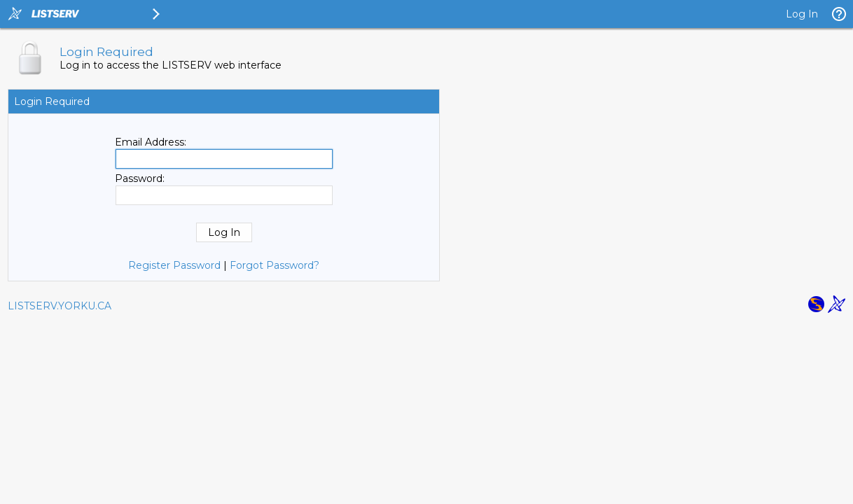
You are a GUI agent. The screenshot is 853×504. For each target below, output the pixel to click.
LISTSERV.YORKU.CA (60, 306)
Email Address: (151, 142)
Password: (140, 178)
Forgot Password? (275, 265)
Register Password (174, 265)
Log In (802, 14)
